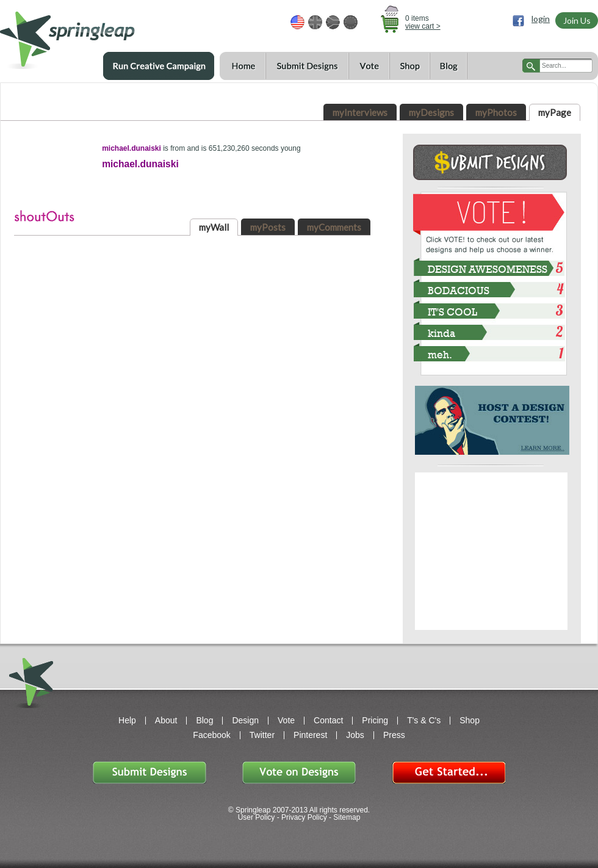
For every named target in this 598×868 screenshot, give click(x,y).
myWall (214, 227)
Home (243, 66)
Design (245, 720)
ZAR (333, 22)
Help (127, 720)
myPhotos (496, 112)
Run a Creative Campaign (159, 66)
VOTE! (490, 213)
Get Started (448, 772)
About (166, 720)
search (531, 66)
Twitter (262, 735)
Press (394, 735)
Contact (328, 720)
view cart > (423, 26)
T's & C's (424, 720)
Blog (448, 66)
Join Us (577, 20)
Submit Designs (307, 66)
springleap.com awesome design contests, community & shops (103, 34)
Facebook (211, 735)
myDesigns (431, 112)
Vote (369, 66)
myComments (334, 227)
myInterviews (360, 112)
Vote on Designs (299, 772)
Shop (409, 66)
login (541, 19)
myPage (555, 112)
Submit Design (490, 162)
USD (297, 22)
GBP (315, 22)
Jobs (355, 735)
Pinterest (310, 735)
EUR (351, 22)
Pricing (375, 720)
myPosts (268, 227)
